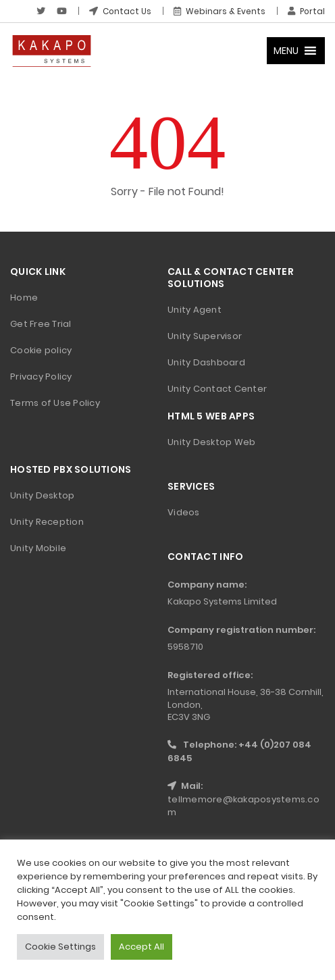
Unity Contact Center (217, 389)
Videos (184, 512)
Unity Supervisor (205, 336)
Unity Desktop (42, 495)
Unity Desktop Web (211, 442)
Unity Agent (195, 310)
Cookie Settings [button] (60, 947)
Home (24, 298)
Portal (306, 11)
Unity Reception (47, 522)
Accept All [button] (141, 947)
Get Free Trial (41, 324)
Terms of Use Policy (55, 403)
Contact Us (119, 11)
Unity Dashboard (206, 362)
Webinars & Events (219, 11)
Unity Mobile (38, 548)
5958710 (185, 647)
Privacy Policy (41, 377)
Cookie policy (41, 350)
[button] (286, 51)
